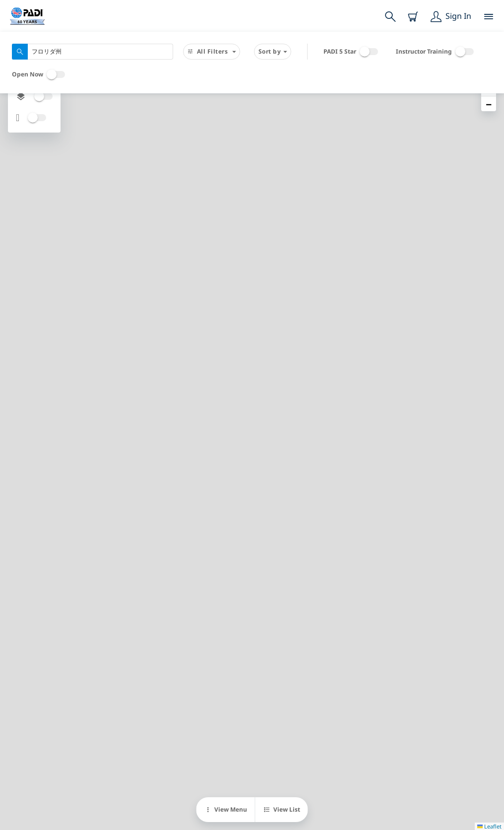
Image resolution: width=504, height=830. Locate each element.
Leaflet (489, 826)
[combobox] (93, 52)
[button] (489, 104)
